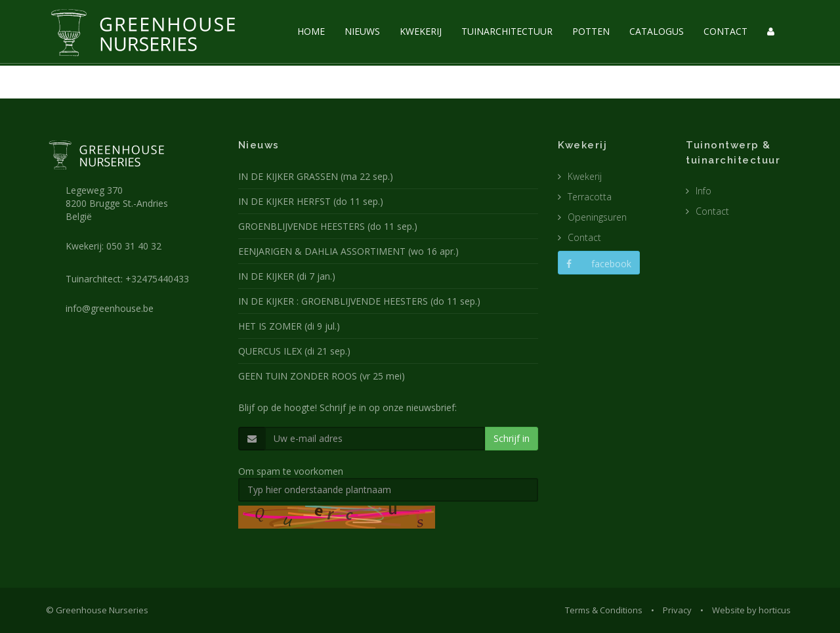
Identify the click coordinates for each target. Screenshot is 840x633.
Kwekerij (585, 176)
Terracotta (590, 197)
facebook (599, 264)
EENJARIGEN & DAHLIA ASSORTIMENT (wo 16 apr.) (348, 251)
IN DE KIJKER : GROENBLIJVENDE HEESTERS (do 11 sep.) (359, 301)
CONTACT (725, 31)
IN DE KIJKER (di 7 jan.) (287, 276)
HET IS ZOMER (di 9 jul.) (289, 326)
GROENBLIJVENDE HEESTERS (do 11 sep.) (328, 226)
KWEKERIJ (421, 31)
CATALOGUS (657, 31)
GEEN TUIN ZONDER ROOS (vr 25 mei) (322, 376)
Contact (584, 237)
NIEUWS (362, 31)
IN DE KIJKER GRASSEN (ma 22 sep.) (316, 176)
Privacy (677, 610)
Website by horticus (751, 610)
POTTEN (591, 31)
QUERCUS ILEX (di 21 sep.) (294, 351)
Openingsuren (597, 217)
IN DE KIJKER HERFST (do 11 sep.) (311, 201)
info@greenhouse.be (110, 308)
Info (703, 191)
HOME (311, 31)
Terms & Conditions (604, 610)
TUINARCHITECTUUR (507, 31)
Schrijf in (512, 438)
